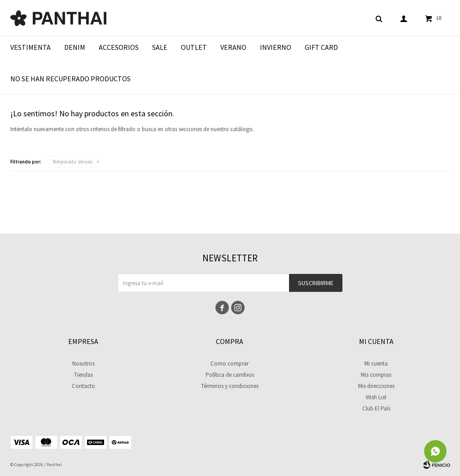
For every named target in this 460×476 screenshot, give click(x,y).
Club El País (376, 408)
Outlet (194, 47)
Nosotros (83, 364)
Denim (75, 47)
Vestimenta (31, 47)
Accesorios (119, 47)
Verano (233, 47)
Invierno (276, 47)
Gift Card (321, 47)
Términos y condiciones (230, 386)
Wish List (376, 397)
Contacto (83, 386)
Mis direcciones (376, 386)
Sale (160, 47)
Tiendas (83, 375)
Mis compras (376, 375)
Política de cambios (230, 375)
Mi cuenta (376, 364)
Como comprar (230, 364)
